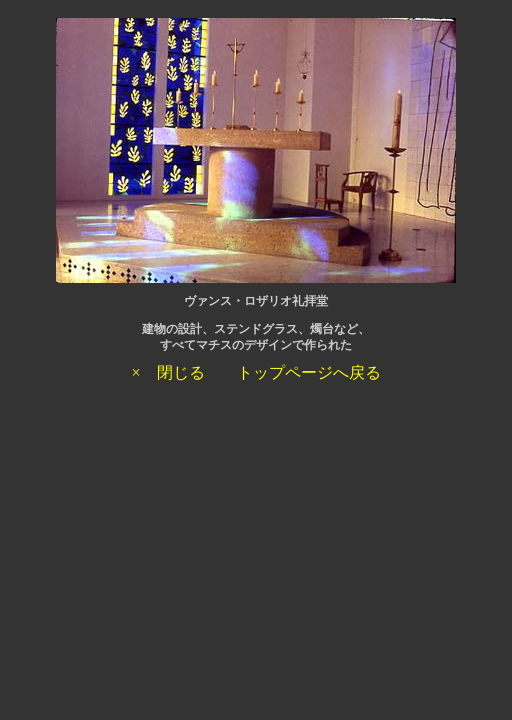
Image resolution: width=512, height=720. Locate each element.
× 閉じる (167, 372)
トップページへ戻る (309, 372)
